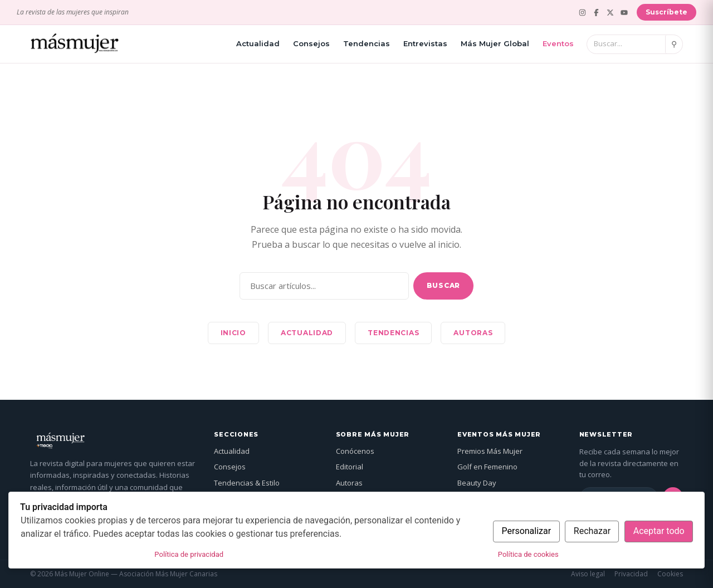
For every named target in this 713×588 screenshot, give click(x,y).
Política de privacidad (189, 554)
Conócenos (355, 451)
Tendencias (367, 43)
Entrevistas (425, 43)
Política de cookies (528, 554)
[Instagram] (582, 13)
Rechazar (592, 531)
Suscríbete (666, 12)
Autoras (473, 333)
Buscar (443, 285)
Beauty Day (477, 483)
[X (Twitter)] (610, 13)
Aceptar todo (659, 531)
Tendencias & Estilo (247, 483)
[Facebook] (596, 13)
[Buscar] (626, 44)
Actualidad (258, 43)
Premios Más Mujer (490, 451)
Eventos (558, 43)
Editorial (350, 467)
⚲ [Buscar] (674, 44)
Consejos (311, 43)
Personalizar (526, 531)
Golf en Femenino (487, 467)
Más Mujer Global (495, 43)
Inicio (233, 333)
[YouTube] (624, 13)
